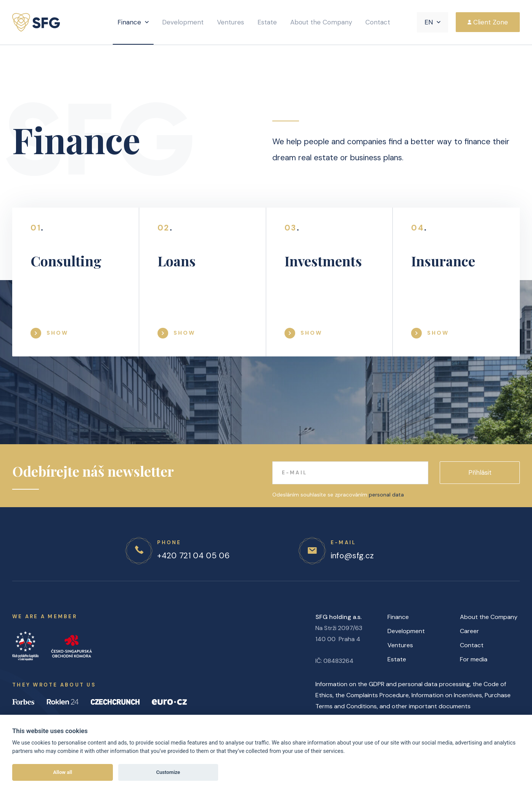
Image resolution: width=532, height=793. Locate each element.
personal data (386, 495)
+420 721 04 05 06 (193, 556)
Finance (129, 22)
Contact (378, 22)
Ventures (231, 22)
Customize (168, 772)
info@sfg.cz (352, 556)
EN (429, 22)
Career (469, 631)
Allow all (63, 772)
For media (474, 659)
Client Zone (491, 22)
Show (57, 333)
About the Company (321, 22)
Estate (267, 22)
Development (183, 22)
